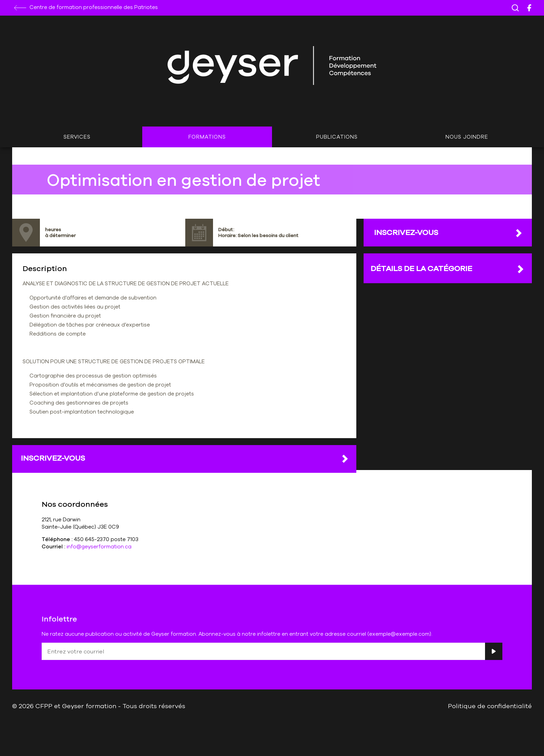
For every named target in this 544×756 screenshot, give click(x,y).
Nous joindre (467, 137)
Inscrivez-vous (185, 458)
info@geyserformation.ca (99, 546)
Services (77, 137)
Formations (207, 137)
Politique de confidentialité (490, 706)
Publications (337, 137)
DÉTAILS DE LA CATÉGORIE (448, 269)
